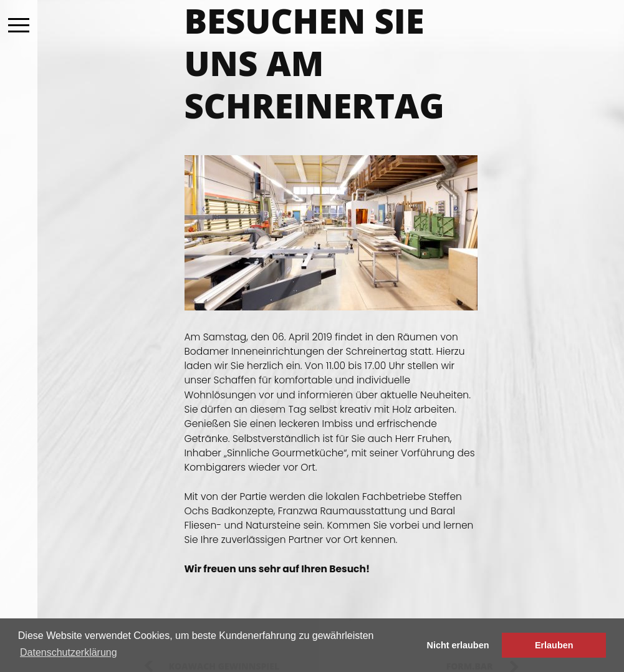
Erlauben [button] (554, 645)
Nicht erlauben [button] (458, 645)
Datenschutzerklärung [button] (69, 652)
